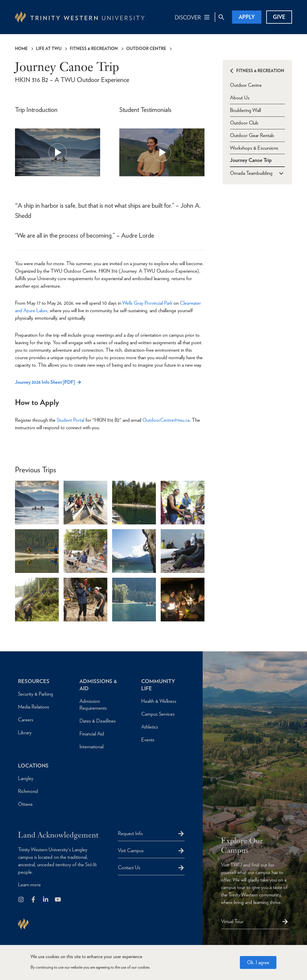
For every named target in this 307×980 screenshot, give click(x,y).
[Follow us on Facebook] (34, 900)
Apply (247, 17)
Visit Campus (131, 850)
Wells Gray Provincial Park (148, 303)
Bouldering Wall (245, 110)
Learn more (29, 885)
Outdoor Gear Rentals (252, 135)
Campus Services (158, 714)
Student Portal (71, 420)
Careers (26, 720)
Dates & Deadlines (98, 721)
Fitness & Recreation (94, 48)
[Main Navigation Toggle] (193, 17)
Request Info (130, 833)
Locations (34, 766)
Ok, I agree (258, 962)
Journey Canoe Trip (251, 160)
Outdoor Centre (146, 48)
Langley (26, 778)
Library (25, 732)
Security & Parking (36, 694)
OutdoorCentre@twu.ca (166, 420)
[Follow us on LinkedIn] (46, 900)
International (91, 747)
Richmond (28, 791)
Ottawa (25, 804)
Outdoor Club (244, 122)
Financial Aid (92, 734)
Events (148, 740)
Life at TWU (49, 48)
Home (21, 48)
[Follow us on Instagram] (21, 900)
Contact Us (129, 867)
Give (279, 17)
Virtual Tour (232, 921)
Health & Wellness (159, 701)
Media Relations (34, 707)
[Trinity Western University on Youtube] (58, 900)
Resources (34, 681)
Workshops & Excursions (254, 148)
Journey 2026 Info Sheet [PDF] (45, 382)
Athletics (150, 727)
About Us (240, 97)
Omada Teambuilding (251, 173)
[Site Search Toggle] (221, 17)
